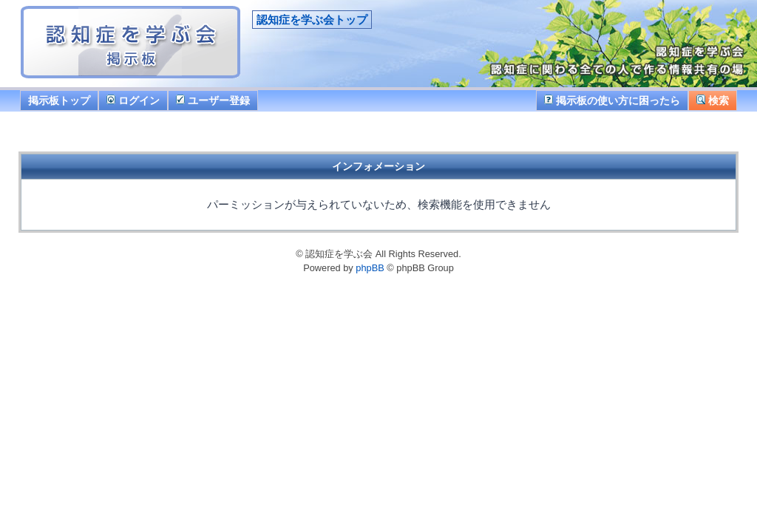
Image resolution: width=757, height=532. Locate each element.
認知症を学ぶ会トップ (312, 20)
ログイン (133, 100)
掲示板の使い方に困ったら (612, 100)
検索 (713, 100)
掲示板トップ (59, 100)
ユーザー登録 (213, 100)
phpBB (370, 268)
